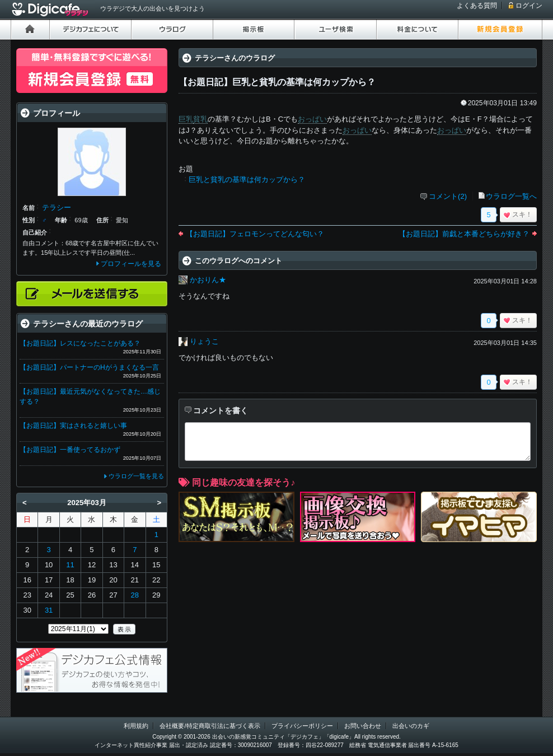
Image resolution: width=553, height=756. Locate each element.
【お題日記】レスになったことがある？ (80, 343)
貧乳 (200, 119)
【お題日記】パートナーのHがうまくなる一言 (89, 367)
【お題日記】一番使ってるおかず (70, 450)
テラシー (57, 207)
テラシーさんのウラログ (235, 58)
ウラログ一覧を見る (136, 476)
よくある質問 (477, 6)
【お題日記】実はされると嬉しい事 (73, 426)
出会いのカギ (411, 726)
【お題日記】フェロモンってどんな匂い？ (255, 234)
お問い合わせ (363, 726)
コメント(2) (448, 196)
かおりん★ (208, 280)
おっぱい (312, 119)
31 (49, 610)
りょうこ (204, 341)
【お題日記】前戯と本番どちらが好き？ (464, 234)
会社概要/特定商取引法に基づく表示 (210, 726)
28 (135, 595)
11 (70, 565)
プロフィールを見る (131, 264)
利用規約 (136, 726)
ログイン (529, 6)
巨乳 (186, 119)
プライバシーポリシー (302, 726)
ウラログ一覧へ (511, 196)
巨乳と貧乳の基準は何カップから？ (247, 179)
